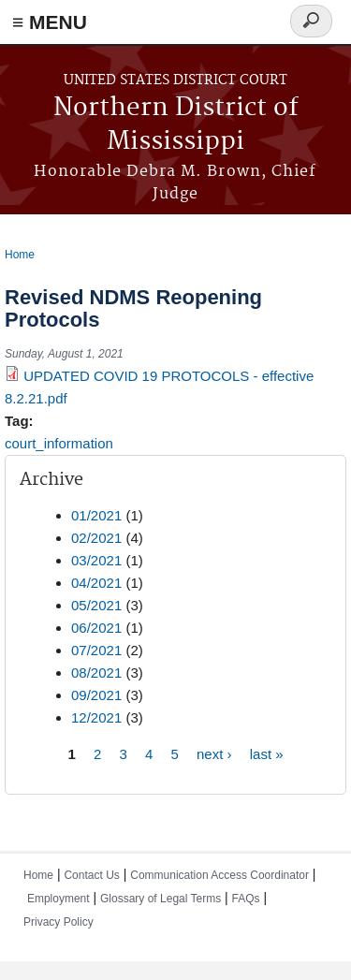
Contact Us (91, 875)
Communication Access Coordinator (219, 875)
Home (20, 255)
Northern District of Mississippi (176, 125)
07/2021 (96, 650)
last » (267, 754)
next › (214, 754)
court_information (59, 443)
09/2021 (96, 695)
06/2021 (96, 628)
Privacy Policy (58, 922)
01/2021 (96, 515)
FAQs (246, 899)
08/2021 (96, 673)
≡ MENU (50, 22)
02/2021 (96, 538)
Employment (58, 899)
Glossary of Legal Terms (161, 899)
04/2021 (96, 583)
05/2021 (96, 605)
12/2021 (96, 717)
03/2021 (96, 560)
